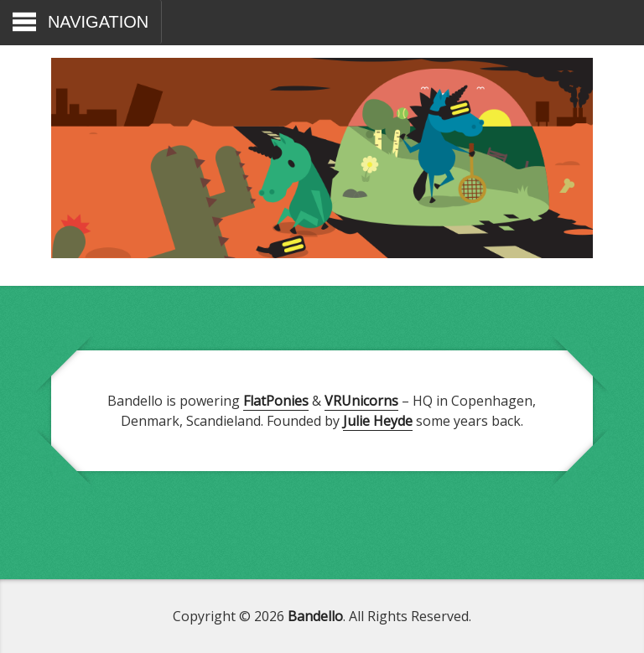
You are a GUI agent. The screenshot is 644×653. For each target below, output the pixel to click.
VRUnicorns (361, 401)
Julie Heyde (378, 421)
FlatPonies (276, 401)
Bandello (315, 616)
